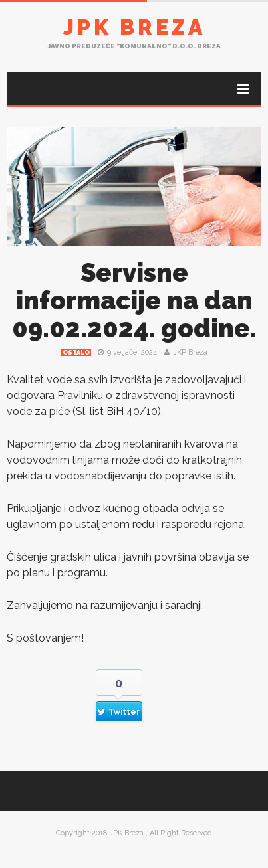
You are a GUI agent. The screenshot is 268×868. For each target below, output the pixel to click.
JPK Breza (134, 27)
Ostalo (76, 353)
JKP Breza (190, 352)
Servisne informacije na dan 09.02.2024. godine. (134, 301)
